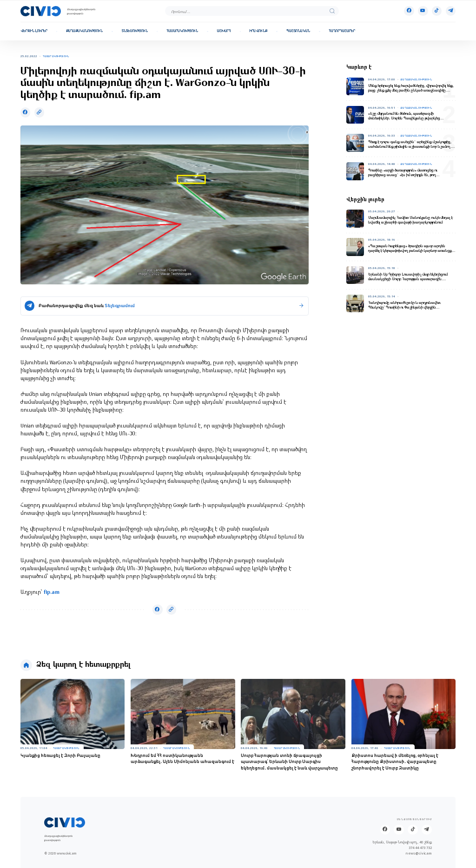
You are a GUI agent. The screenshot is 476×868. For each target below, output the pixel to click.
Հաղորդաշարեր (342, 31)
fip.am (52, 593)
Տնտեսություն (135, 31)
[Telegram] (451, 11)
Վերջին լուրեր (34, 31)
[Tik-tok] (437, 11)
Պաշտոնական (298, 31)
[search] (332, 11)
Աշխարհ (224, 31)
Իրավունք (258, 31)
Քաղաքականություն (84, 31)
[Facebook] (409, 11)
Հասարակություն (182, 31)
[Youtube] (423, 11)
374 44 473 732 (420, 848)
